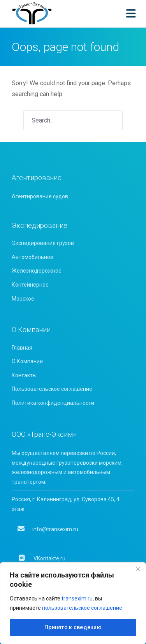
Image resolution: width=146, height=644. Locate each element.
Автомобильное (33, 257)
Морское (23, 299)
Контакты (24, 375)
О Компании (27, 361)
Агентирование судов (40, 196)
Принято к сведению (73, 627)
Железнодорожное (37, 271)
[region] (73, 603)
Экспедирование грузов (43, 243)
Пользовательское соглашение (52, 389)
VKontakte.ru (41, 558)
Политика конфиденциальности (53, 403)
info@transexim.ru (48, 529)
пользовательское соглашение (82, 608)
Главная (22, 348)
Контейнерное (30, 285)
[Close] (138, 569)
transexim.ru (77, 598)
